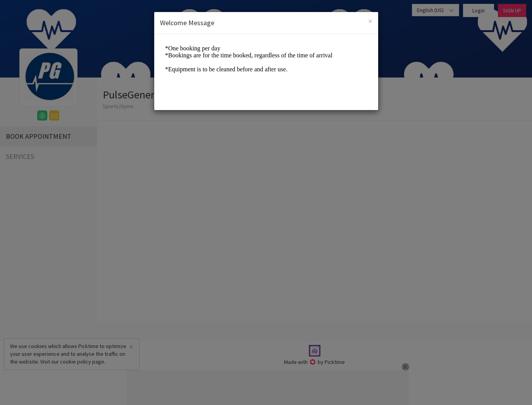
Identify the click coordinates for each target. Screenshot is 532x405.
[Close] (370, 21)
